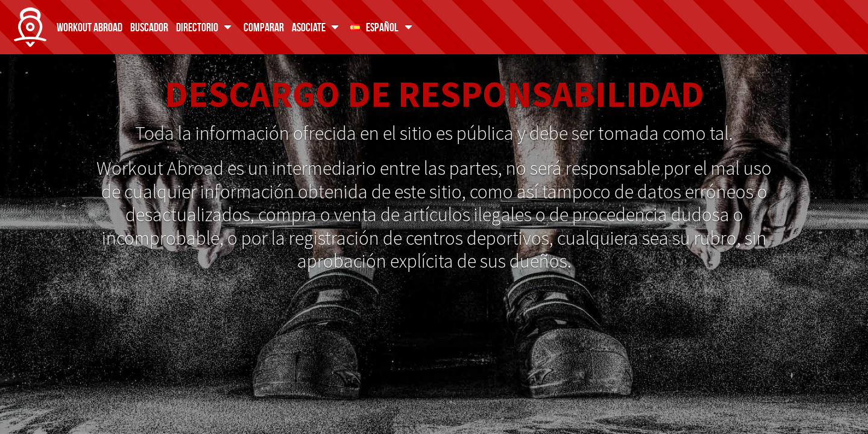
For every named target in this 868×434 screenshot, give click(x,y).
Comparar (264, 27)
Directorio (206, 27)
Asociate (317, 27)
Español (383, 27)
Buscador (149, 27)
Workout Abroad (90, 27)
